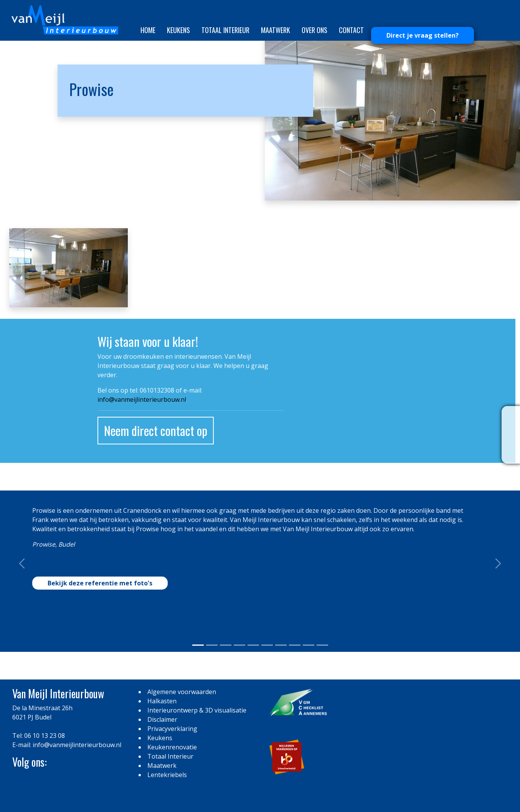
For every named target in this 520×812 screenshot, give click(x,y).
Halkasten (162, 701)
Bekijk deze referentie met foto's (100, 583)
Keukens (178, 30)
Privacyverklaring (172, 729)
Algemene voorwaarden (182, 692)
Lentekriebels (167, 775)
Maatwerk (276, 30)
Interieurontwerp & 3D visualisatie (197, 710)
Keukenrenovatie (172, 747)
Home (148, 30)
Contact (351, 30)
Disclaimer (162, 719)
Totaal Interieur (225, 30)
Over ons (314, 30)
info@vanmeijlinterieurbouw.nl (142, 399)
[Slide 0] (198, 645)
